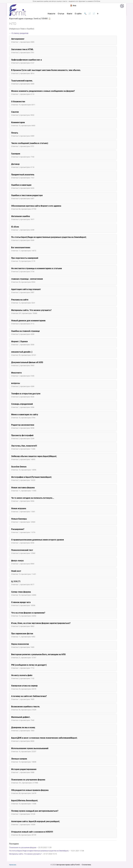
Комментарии (18, 122)
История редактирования (24, 769)
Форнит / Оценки (19, 341)
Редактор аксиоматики (23, 425)
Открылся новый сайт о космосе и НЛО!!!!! (32, 832)
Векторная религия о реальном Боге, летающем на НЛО (38, 654)
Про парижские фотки (22, 633)
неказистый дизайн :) (22, 352)
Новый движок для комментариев (28, 320)
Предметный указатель (23, 175)
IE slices (15, 227)
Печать (15, 133)
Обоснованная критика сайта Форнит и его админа (36, 206)
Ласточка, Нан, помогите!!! (24, 446)
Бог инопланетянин (21, 247)
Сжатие (15, 112)
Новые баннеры (19, 519)
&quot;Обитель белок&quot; (25, 800)
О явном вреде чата (21, 602)
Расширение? (18, 529)
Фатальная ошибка (21, 216)
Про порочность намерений (25, 258)
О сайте (78, 14)
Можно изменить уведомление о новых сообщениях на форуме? (43, 91)
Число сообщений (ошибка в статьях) (30, 143)
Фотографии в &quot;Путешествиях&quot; (31, 477)
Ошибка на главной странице (25, 331)
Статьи (61, 14)
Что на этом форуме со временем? (28, 613)
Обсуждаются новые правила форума (30, 790)
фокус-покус (17, 561)
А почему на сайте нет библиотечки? (29, 696)
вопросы (16, 383)
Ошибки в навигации (21, 185)
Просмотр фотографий (22, 435)
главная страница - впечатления (27, 279)
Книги (69, 14)
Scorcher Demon (19, 467)
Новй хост (16, 571)
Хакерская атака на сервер (24, 686)
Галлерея (16, 154)
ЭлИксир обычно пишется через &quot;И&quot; (34, 456)
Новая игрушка (19, 508)
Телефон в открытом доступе (26, 394)
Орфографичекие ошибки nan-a (27, 60)
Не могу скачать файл (22, 675)
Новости (51, 14)
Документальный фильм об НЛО (27, 362)
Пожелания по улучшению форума (28, 780)
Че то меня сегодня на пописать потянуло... (33, 498)
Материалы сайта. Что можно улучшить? (31, 310)
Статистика (86, 865)
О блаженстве (18, 101)
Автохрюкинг (18, 39)
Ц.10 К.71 (16, 581)
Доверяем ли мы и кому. (23, 727)
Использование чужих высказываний (30, 748)
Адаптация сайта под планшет (26, 289)
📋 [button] (49, 19)
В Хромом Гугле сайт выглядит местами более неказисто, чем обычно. (46, 70)
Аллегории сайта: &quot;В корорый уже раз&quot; (35, 821)
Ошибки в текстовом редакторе (27, 195)
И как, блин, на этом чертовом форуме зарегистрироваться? (41, 623)
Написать (13, 865)
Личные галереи (19, 759)
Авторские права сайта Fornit (68, 865)
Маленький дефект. (21, 717)
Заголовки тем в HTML (22, 49)
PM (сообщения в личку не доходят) (29, 665)
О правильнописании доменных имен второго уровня (38, 540)
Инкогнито (16, 373)
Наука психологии (20, 644)
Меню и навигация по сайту (25, 414)
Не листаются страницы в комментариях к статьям (37, 268)
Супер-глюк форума (21, 592)
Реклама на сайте (20, 300)
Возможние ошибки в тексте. (26, 707)
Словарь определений (22, 404)
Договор (15, 164)
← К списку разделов (19, 33)
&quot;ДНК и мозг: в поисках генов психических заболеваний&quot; (44, 738)
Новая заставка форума (23, 487)
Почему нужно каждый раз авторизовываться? (35, 811)
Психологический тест (22, 550)
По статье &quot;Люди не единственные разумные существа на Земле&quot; (49, 237)
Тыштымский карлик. (22, 81)
